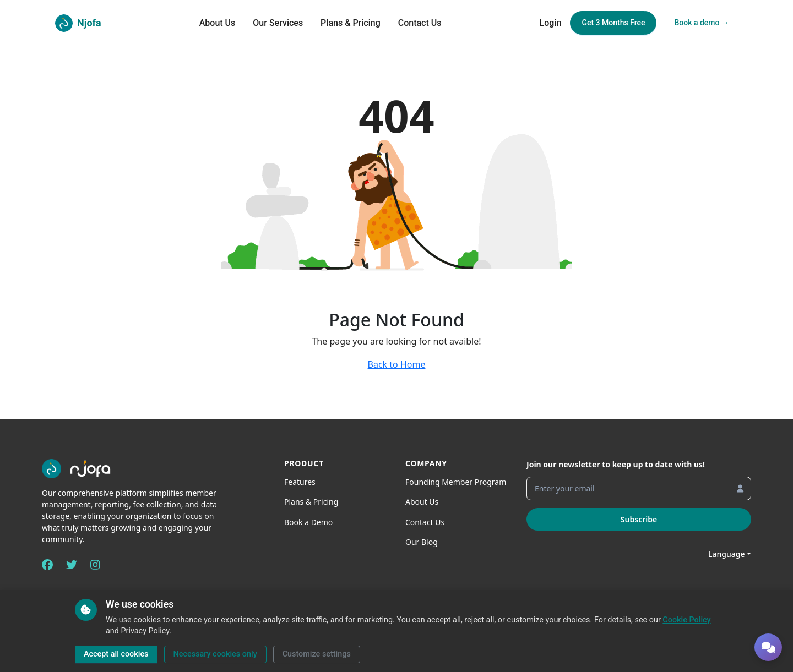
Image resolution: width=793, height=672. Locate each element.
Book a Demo (308, 522)
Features (300, 482)
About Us (218, 23)
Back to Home (397, 364)
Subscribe (639, 519)
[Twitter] (72, 565)
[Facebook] (47, 565)
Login (551, 23)
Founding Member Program (456, 482)
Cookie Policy (686, 620)
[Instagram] (95, 565)
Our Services (278, 23)
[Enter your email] (639, 488)
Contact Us (420, 23)
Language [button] (726, 554)
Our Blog (422, 542)
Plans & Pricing (351, 23)
